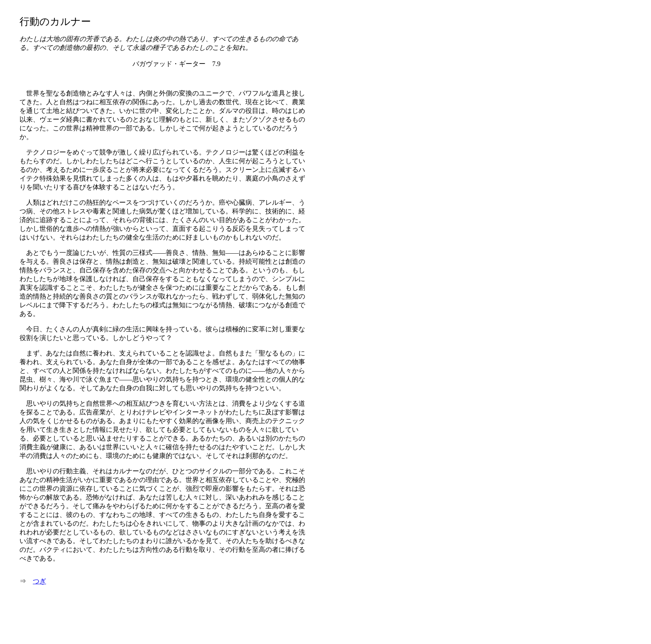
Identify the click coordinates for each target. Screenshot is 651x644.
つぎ (39, 581)
